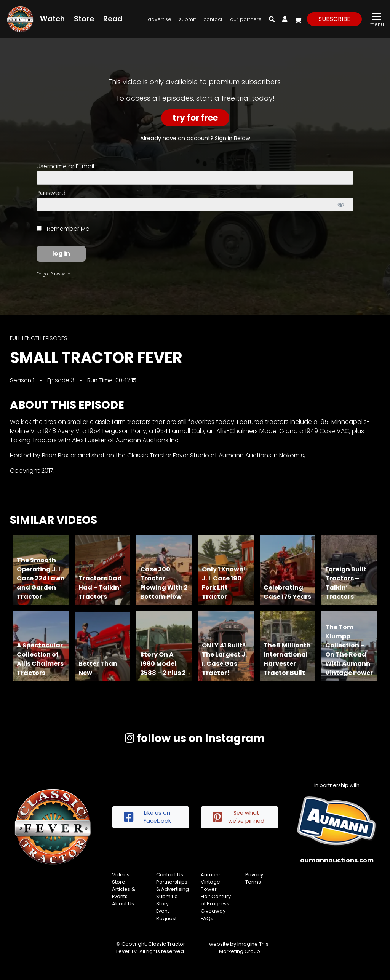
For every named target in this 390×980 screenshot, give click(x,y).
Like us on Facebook (147, 817)
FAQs (207, 918)
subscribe (334, 19)
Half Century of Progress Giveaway (216, 904)
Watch (52, 19)
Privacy (254, 875)
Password (51, 193)
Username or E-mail (65, 166)
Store (84, 19)
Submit (187, 19)
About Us (123, 904)
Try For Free (195, 118)
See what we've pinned (238, 817)
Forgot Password (54, 274)
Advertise (160, 19)
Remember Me (63, 229)
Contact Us (170, 875)
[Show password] (341, 205)
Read (113, 19)
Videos (121, 875)
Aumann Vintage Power (211, 882)
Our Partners (246, 19)
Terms (253, 882)
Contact (213, 19)
